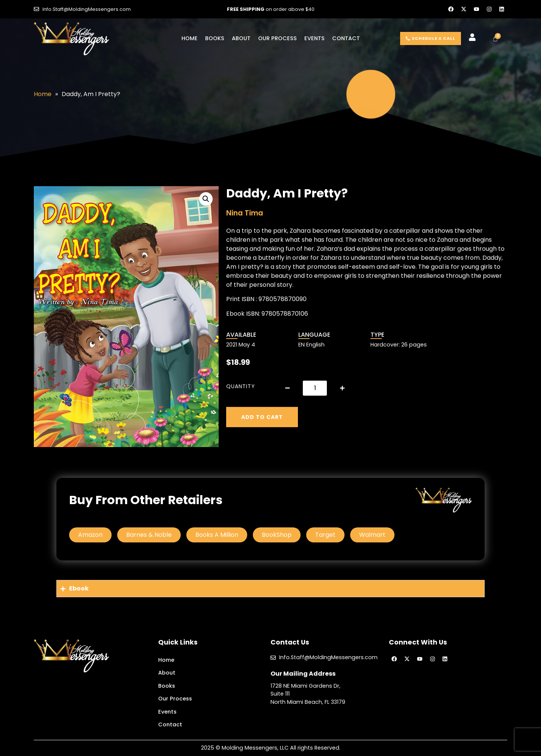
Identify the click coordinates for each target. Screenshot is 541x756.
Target (325, 535)
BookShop (277, 535)
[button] (206, 199)
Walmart (372, 535)
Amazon (90, 535)
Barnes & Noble (149, 535)
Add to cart (262, 417)
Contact (346, 38)
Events (314, 38)
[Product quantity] (315, 388)
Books (215, 38)
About (241, 38)
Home (190, 38)
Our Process (277, 38)
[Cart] (495, 38)
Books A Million (217, 535)
